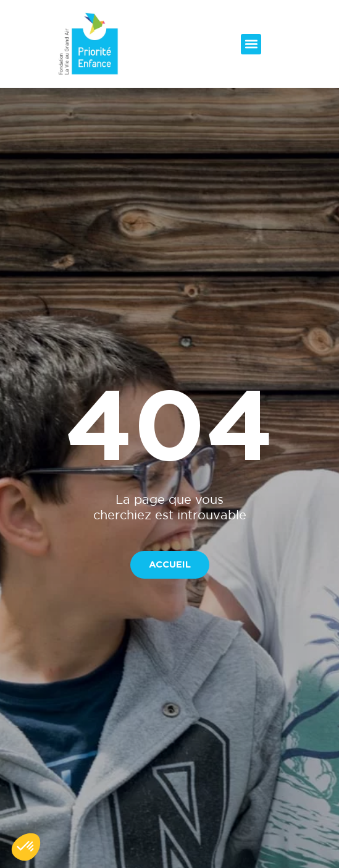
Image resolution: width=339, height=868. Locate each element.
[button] (251, 44)
